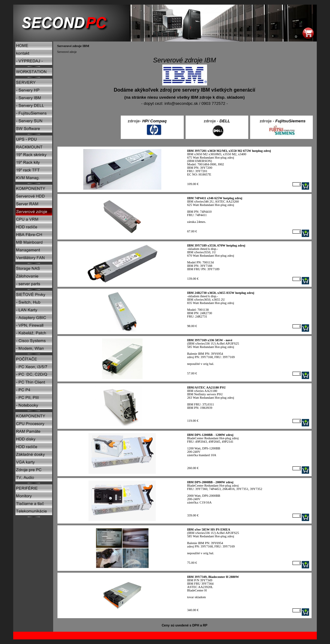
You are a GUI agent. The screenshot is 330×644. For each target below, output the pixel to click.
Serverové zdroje (67, 52)
